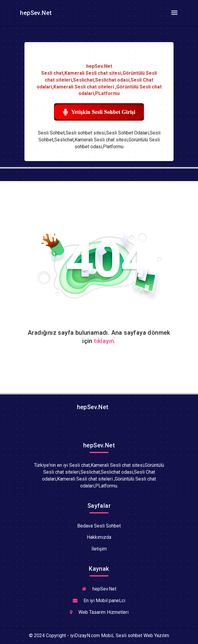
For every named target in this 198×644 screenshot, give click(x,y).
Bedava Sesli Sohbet (99, 526)
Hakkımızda (99, 537)
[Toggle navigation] (174, 13)
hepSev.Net (35, 13)
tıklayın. (105, 341)
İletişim (99, 549)
